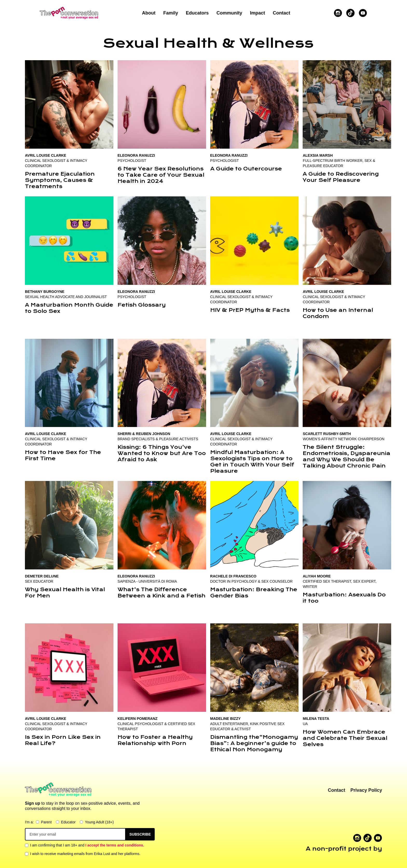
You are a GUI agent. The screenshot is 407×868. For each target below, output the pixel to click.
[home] (69, 13)
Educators (197, 13)
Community (229, 13)
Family (171, 13)
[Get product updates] (75, 834)
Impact (257, 13)
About (149, 13)
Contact (281, 13)
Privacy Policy (366, 790)
